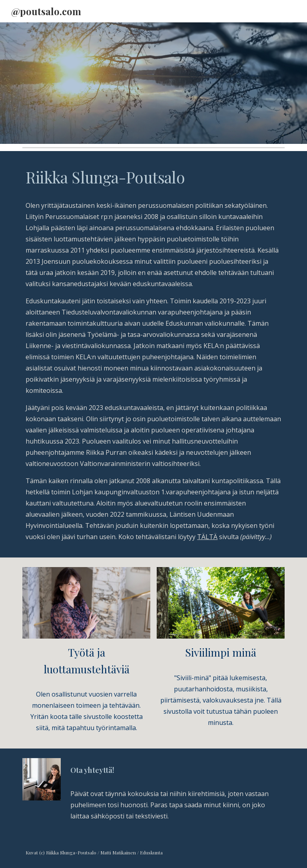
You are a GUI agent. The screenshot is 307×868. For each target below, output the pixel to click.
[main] (153, 177)
